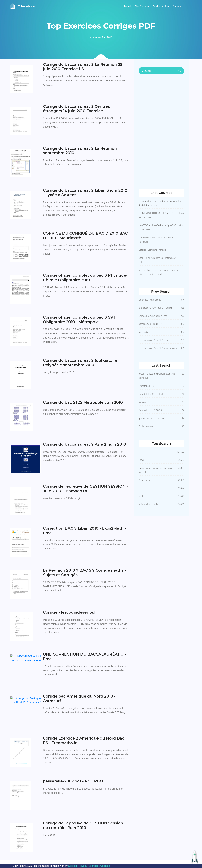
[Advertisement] (161, 132)
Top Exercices (142, 6)
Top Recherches (161, 6)
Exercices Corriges (99, 866)
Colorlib (73, 866)
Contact (177, 6)
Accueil (127, 6)
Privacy (83, 866)
